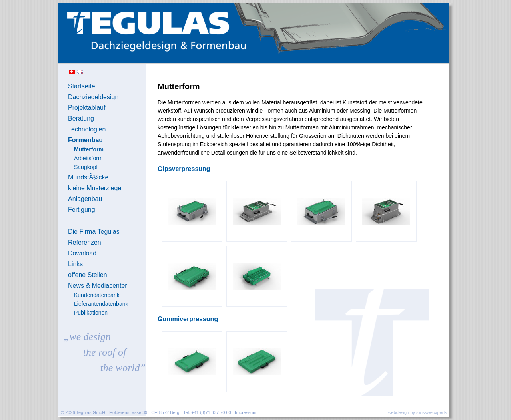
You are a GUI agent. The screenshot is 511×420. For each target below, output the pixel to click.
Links (75, 264)
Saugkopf (86, 167)
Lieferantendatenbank (101, 304)
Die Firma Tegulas (94, 232)
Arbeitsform (88, 158)
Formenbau (85, 140)
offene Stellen (88, 275)
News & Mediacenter (98, 286)
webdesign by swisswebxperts (418, 412)
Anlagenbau (85, 199)
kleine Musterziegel (95, 188)
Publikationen (91, 313)
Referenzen (85, 242)
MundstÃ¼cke (88, 177)
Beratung (81, 118)
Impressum (246, 412)
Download (82, 253)
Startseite (82, 86)
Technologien (87, 129)
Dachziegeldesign (93, 97)
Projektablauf (87, 108)
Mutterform (89, 149)
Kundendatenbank (97, 295)
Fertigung (82, 210)
